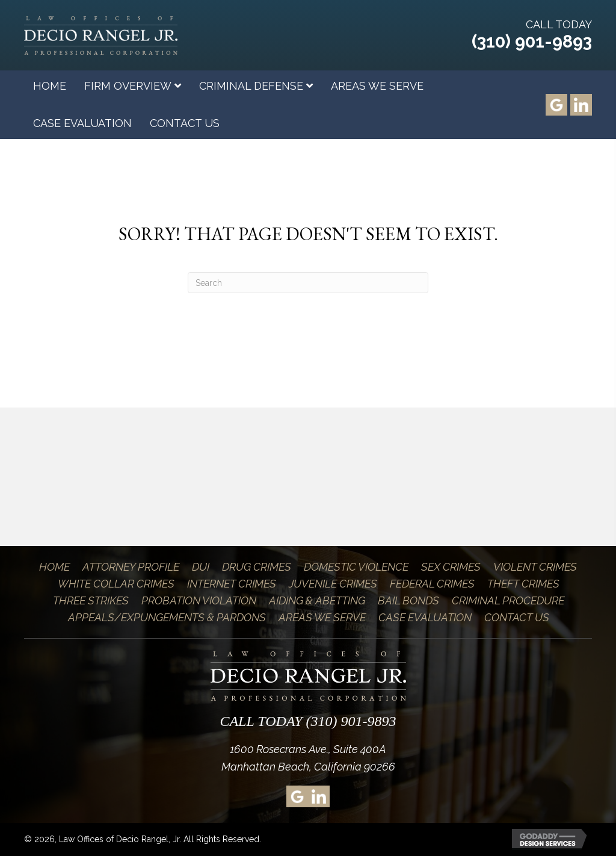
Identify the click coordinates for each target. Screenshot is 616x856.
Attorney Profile (131, 567)
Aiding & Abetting (317, 600)
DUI (201, 567)
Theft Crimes (523, 584)
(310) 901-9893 (532, 42)
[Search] (308, 283)
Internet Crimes (232, 584)
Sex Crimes (451, 567)
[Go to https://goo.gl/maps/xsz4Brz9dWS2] (556, 105)
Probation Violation (199, 600)
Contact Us (517, 617)
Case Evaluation (425, 617)
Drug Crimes (257, 567)
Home (54, 567)
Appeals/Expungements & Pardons (167, 617)
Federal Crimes (432, 584)
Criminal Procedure (508, 600)
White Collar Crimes (116, 584)
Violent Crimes (535, 567)
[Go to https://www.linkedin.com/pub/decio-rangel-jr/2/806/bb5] (581, 105)
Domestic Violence (356, 567)
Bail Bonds (408, 600)
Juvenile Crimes (333, 584)
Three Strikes (91, 600)
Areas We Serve (322, 617)
